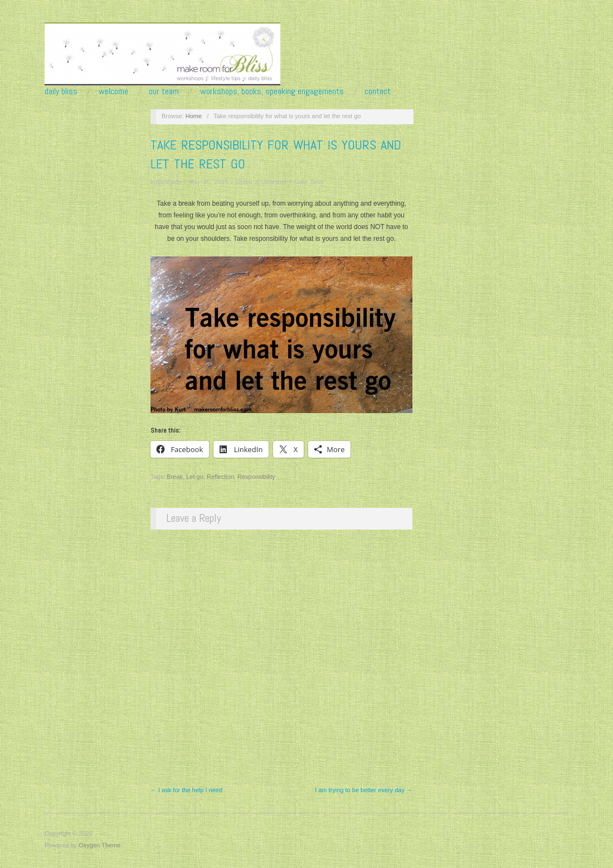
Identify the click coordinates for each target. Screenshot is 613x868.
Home (194, 116)
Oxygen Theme (99, 845)
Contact (378, 91)
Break (175, 477)
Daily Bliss (61, 91)
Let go (195, 477)
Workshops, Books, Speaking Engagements (272, 91)
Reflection (220, 477)
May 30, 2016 (209, 182)
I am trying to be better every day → (364, 790)
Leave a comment (261, 182)
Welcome (113, 91)
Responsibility (256, 477)
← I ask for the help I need (186, 790)
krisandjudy (166, 182)
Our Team (164, 91)
